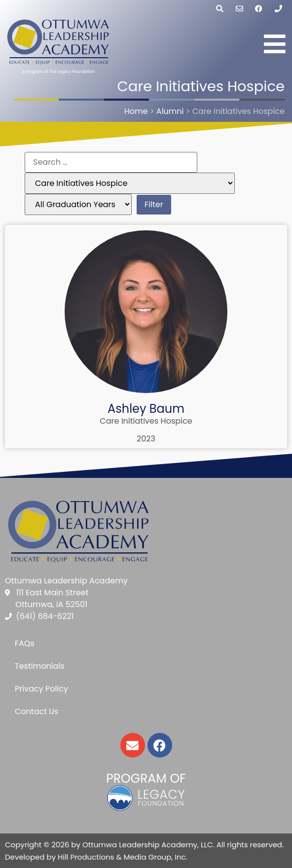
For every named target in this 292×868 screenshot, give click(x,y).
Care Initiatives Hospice (146, 421)
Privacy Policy (41, 689)
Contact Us (36, 711)
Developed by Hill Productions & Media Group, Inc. (96, 857)
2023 (146, 439)
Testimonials (40, 666)
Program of (146, 778)
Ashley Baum (146, 409)
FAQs (25, 643)
